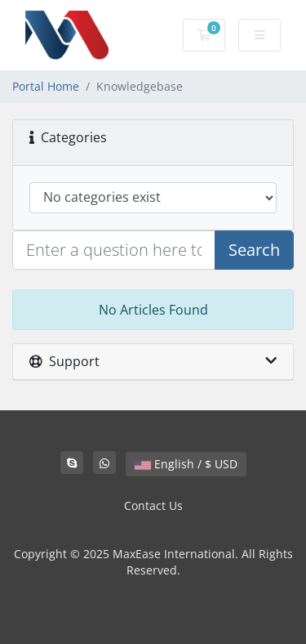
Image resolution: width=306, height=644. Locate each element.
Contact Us (153, 505)
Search (254, 250)
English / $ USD (186, 464)
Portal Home (46, 86)
